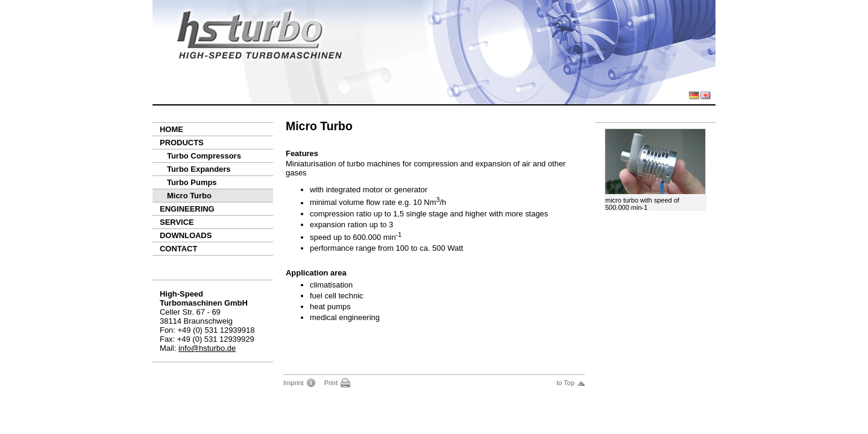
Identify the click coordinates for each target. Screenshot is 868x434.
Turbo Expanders (199, 169)
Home (171, 129)
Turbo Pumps (192, 182)
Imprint (294, 383)
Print (331, 383)
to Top (565, 383)
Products (182, 143)
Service (177, 222)
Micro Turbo (189, 196)
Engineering (187, 209)
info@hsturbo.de (207, 348)
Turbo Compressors (204, 156)
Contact (178, 249)
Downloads (186, 235)
